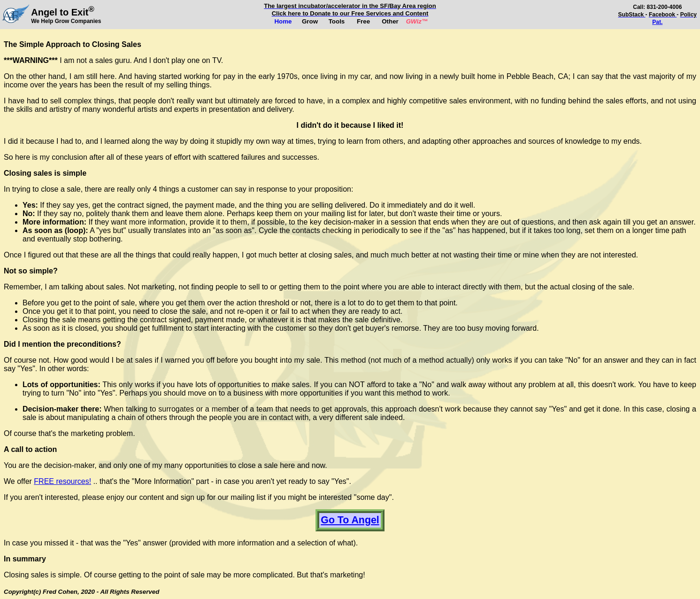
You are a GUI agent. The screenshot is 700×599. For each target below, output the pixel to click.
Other (390, 21)
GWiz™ (417, 21)
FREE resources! (62, 481)
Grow (310, 21)
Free (363, 21)
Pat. (657, 22)
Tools (337, 21)
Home (283, 21)
